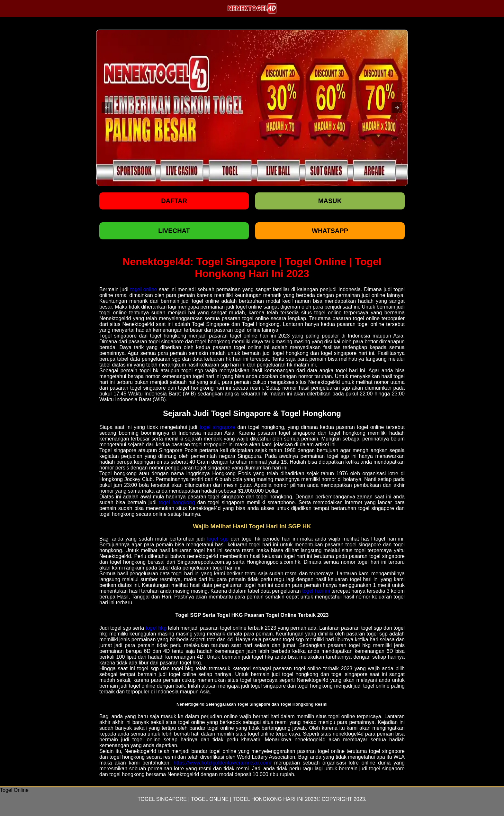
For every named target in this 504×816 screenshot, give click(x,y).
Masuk (330, 201)
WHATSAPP (330, 231)
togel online (144, 289)
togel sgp (218, 539)
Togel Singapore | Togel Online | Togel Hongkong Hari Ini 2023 (227, 799)
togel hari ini (316, 591)
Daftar (174, 201)
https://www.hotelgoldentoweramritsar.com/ (222, 763)
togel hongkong (177, 502)
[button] (107, 108)
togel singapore (217, 427)
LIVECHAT (174, 231)
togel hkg (156, 628)
